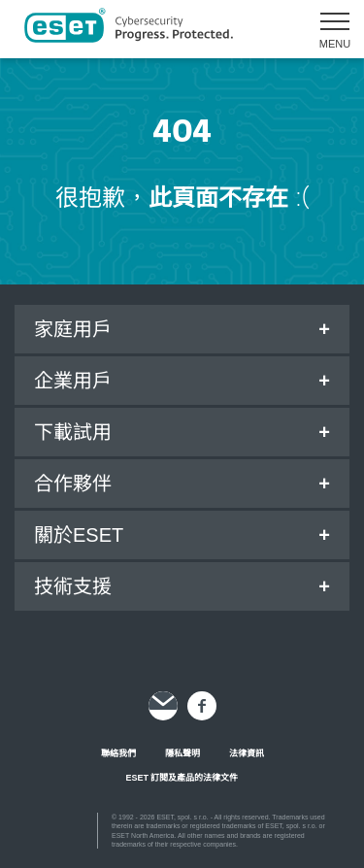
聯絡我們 (118, 753)
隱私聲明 (182, 753)
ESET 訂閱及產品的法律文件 (182, 778)
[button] (328, 29)
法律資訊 (247, 753)
